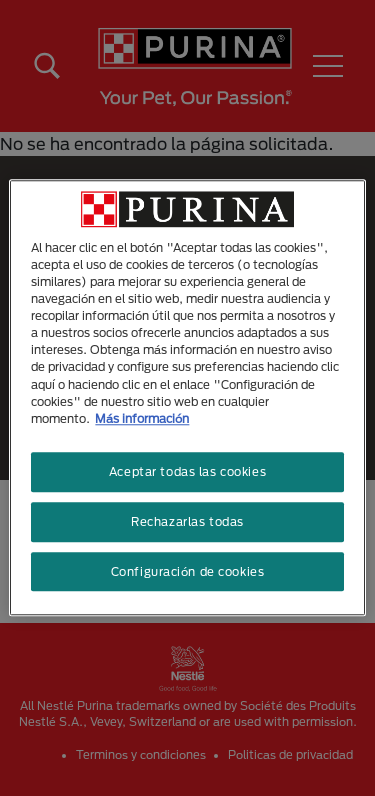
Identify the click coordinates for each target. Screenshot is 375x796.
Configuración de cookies (188, 571)
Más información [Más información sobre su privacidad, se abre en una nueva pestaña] (142, 418)
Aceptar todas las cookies (187, 471)
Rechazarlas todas (187, 521)
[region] (187, 397)
